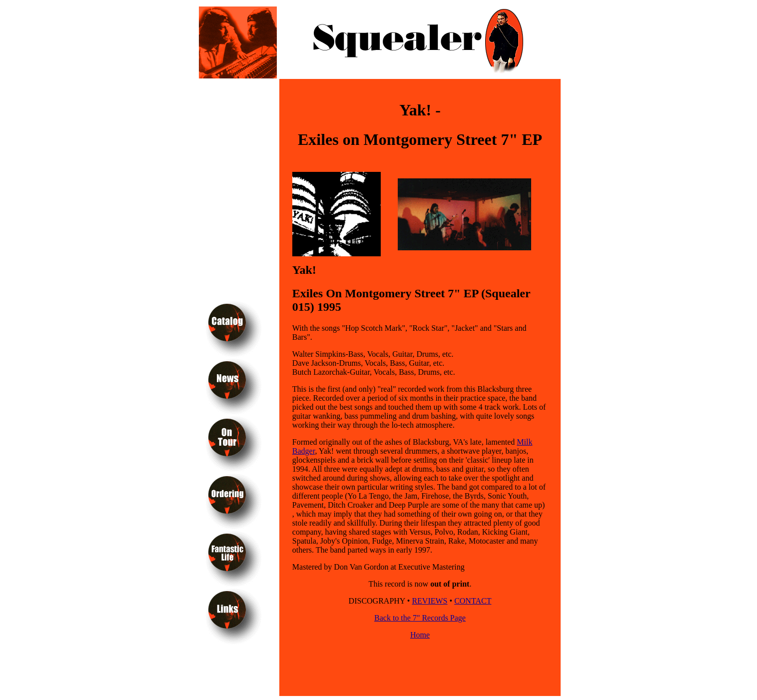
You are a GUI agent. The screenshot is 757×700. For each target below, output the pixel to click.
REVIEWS (429, 601)
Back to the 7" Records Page (420, 618)
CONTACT (473, 601)
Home (420, 635)
